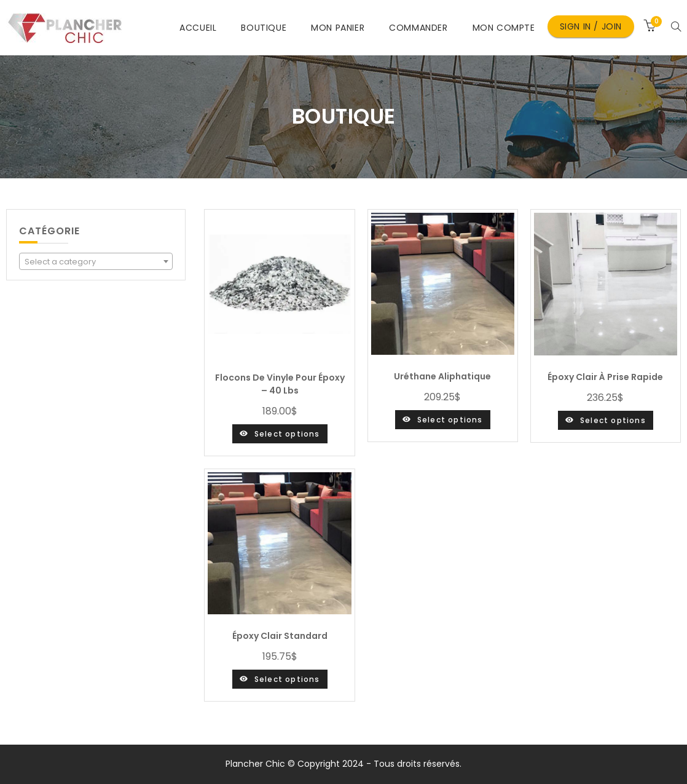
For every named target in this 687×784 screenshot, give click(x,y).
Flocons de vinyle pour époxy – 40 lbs (280, 384)
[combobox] (96, 261)
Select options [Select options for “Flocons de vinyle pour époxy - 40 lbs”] (287, 434)
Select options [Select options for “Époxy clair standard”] (287, 679)
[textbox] (96, 262)
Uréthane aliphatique (442, 376)
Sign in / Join (591, 26)
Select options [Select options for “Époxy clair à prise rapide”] (613, 420)
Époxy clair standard (280, 636)
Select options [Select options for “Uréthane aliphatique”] (450, 420)
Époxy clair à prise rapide (605, 377)
